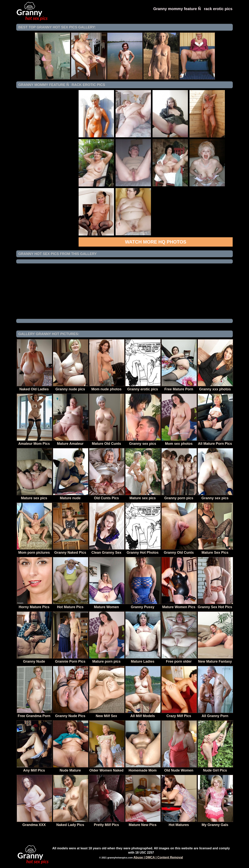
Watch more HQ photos (156, 242)
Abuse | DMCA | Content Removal (158, 857)
